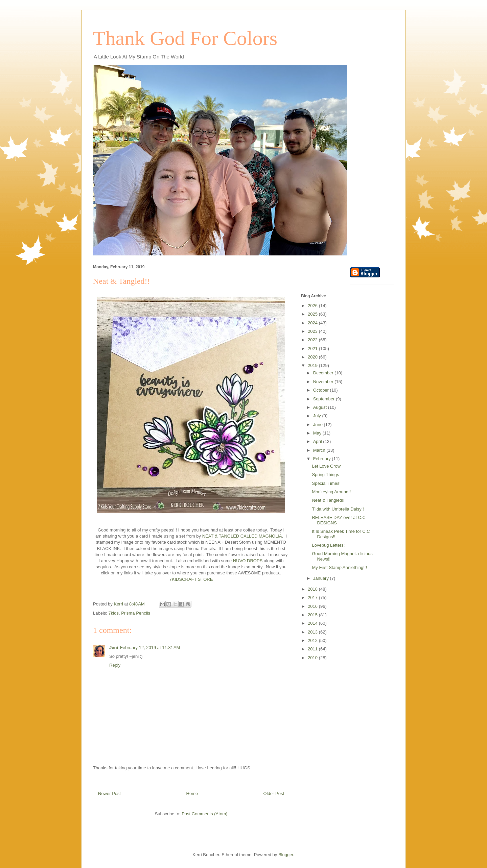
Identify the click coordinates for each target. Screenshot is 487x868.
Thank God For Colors (185, 38)
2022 (313, 340)
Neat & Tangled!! (328, 500)
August (321, 407)
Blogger (286, 855)
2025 (313, 314)
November (324, 382)
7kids (114, 613)
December (324, 373)
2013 (313, 632)
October (322, 390)
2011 (313, 649)
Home (192, 793)
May (318, 433)
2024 (313, 323)
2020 (313, 357)
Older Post (274, 793)
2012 (313, 640)
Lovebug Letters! (328, 545)
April (318, 441)
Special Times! (326, 483)
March (320, 450)
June (319, 425)
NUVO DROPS (248, 561)
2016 (313, 606)
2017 (313, 598)
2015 (313, 615)
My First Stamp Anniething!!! (339, 567)
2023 (313, 331)
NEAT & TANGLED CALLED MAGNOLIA (242, 536)
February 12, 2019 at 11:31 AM (150, 648)
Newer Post (109, 793)
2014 (313, 623)
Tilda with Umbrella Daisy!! (338, 509)
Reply (115, 665)
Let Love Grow (326, 466)
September (324, 399)
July (318, 416)
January (322, 578)
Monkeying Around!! (331, 492)
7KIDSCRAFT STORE (191, 579)
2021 (313, 349)
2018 (313, 589)
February (323, 459)
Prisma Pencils (136, 613)
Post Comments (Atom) (204, 814)
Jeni (114, 648)
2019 (313, 365)
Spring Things (325, 475)
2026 (313, 306)
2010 (313, 658)
